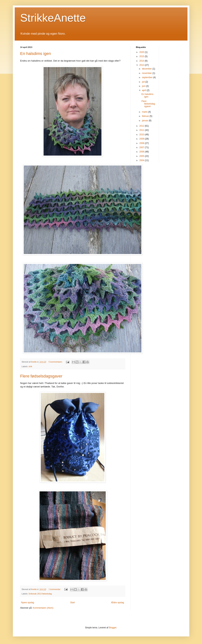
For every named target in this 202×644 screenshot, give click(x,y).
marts (145, 112)
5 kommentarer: (56, 362)
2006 (142, 152)
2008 (142, 143)
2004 (142, 160)
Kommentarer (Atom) (43, 608)
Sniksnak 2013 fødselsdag (40, 594)
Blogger (113, 628)
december (147, 69)
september (147, 77)
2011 (142, 130)
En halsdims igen (36, 54)
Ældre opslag (118, 603)
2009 (142, 139)
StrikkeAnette (53, 18)
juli (144, 82)
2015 (142, 56)
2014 (142, 61)
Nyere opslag (28, 603)
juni (144, 86)
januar (145, 121)
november (147, 73)
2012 (142, 126)
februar (146, 116)
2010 (142, 135)
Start (73, 603)
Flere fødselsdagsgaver (41, 376)
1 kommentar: (55, 589)
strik (30, 366)
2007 (142, 147)
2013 (142, 65)
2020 (142, 52)
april (144, 90)
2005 (142, 156)
